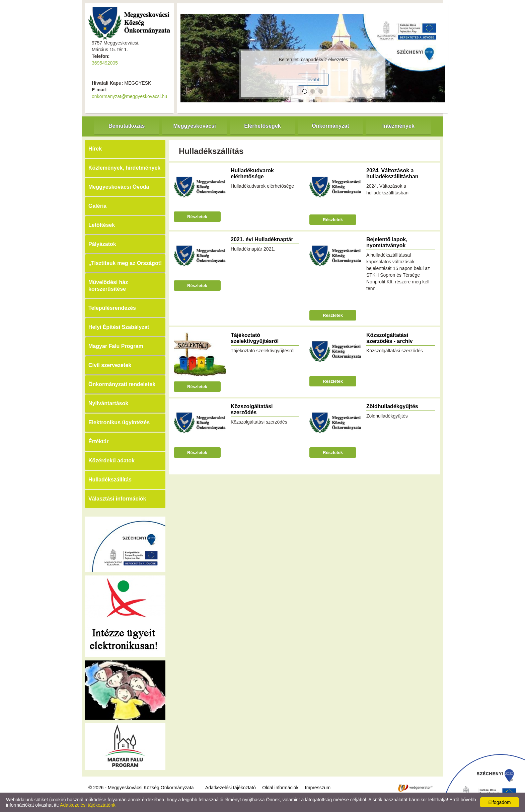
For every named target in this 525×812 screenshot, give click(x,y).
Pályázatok (102, 244)
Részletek (197, 217)
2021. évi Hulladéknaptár (262, 239)
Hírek (95, 149)
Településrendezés (112, 308)
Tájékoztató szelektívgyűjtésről (255, 338)
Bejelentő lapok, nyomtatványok (387, 242)
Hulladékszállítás (110, 480)
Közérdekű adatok (111, 461)
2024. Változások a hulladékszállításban (392, 173)
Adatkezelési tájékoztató (231, 788)
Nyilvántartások (108, 403)
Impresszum (318, 788)
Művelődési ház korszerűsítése (108, 286)
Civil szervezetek (110, 365)
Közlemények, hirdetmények (124, 168)
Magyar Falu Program (116, 346)
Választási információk (117, 499)
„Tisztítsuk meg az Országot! (125, 263)
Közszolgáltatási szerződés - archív (390, 338)
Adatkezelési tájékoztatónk (88, 805)
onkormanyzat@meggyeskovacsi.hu (129, 96)
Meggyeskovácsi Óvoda (119, 187)
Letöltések (102, 225)
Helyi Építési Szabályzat (119, 327)
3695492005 (105, 63)
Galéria (97, 206)
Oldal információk (280, 788)
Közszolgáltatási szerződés (252, 409)
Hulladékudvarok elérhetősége (252, 173)
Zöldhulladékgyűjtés (392, 406)
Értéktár (98, 441)
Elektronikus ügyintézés (119, 422)
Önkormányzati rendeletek (122, 384)
